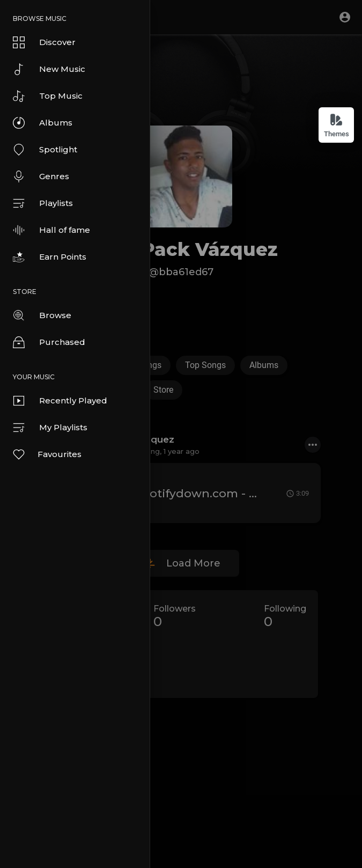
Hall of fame (51, 230)
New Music (49, 69)
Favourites (47, 454)
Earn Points (50, 257)
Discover (44, 42)
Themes (337, 125)
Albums (43, 123)
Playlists (43, 203)
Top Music (48, 96)
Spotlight (45, 150)
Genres (41, 176)
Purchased (49, 342)
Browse (42, 315)
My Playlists (50, 428)
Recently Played (60, 401)
